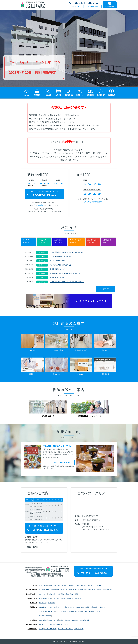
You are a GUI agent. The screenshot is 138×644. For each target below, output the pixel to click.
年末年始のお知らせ (57, 278)
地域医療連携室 (92, 6)
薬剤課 (51, 620)
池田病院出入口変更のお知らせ (61, 265)
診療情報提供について (58, 590)
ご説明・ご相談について (104, 590)
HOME (35, 585)
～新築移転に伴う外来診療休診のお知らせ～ (65, 273)
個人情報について (71, 590)
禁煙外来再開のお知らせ (58, 269)
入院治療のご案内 (32, 598)
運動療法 (68, 620)
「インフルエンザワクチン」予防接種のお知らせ (67, 282)
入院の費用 (77, 598)
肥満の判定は (80, 607)
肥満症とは (34, 607)
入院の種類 (56, 598)
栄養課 (56, 620)
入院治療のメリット (45, 598)
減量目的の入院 (90, 611)
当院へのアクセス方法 (82, 585)
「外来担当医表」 (39, 205)
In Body (98, 611)
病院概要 (71, 585)
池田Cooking (43, 603)
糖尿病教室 (51, 603)
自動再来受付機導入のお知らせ (61, 256)
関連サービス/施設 (31, 625)
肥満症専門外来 (61, 611)
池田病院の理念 (63, 585)
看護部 (45, 620)
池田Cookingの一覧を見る (63, 462)
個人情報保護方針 (32, 590)
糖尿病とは (34, 603)
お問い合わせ (110, 7)
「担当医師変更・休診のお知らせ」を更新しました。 (68, 252)
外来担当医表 (74, 594)
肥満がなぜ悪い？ (69, 607)
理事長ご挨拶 (52, 585)
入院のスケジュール (67, 598)
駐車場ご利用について (58, 261)
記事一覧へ (105, 289)
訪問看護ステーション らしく (59, 625)
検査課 (61, 620)
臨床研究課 (75, 620)
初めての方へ (43, 594)
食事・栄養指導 (72, 611)
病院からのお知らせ (50, 629)
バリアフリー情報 (96, 585)
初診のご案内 (52, 594)
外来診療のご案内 (32, 594)
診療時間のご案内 (63, 594)
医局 (40, 620)
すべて (41, 629)
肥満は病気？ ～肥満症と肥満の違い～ (51, 607)
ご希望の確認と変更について (87, 590)
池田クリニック (44, 625)
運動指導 (81, 611)
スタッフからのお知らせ (65, 629)
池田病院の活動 (79, 629)
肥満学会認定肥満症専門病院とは (95, 607)
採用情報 (76, 6)
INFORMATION (32, 629)
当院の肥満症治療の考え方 (47, 611)
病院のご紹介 (43, 585)
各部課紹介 (34, 620)
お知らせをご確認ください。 (93, 202)
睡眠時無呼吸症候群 (45, 616)
